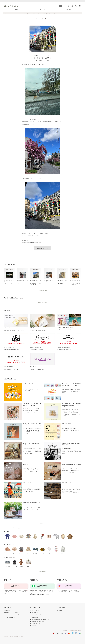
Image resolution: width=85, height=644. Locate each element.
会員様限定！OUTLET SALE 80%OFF (38, 369)
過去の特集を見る (42, 523)
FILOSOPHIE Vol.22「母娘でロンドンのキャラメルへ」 (22, 282)
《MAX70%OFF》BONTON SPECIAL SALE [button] (43, 1)
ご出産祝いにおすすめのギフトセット (38, 330)
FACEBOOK (59, 611)
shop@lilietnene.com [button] (9, 617)
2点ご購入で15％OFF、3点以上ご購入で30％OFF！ (67, 330)
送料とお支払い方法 (36, 615)
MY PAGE (72, 6)
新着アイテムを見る (42, 303)
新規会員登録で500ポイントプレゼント (16, 586)
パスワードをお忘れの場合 (37, 624)
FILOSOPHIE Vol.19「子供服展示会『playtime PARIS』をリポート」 (62, 282)
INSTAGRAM (60, 613)
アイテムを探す (68, 9)
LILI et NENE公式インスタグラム (69, 586)
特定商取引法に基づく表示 (37, 622)
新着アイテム (42, 9)
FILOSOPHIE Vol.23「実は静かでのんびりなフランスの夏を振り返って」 (9, 282)
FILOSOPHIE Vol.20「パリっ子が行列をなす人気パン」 (49, 282)
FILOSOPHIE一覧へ (43, 290)
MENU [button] (80, 6)
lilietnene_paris (72, 592)
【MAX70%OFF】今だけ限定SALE (37, 350)
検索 (61, 6)
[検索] (53, 6)
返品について (34, 617)
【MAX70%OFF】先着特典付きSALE (11, 350)
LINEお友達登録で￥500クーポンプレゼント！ (43, 586)
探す (68, 6)
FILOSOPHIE (9, 13)
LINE (58, 615)
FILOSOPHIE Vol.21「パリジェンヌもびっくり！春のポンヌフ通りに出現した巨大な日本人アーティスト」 (36, 283)
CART (76, 6)
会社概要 (33, 626)
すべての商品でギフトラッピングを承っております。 (15, 330)
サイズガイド (34, 613)
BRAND (17, 9)
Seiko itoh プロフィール (42, 248)
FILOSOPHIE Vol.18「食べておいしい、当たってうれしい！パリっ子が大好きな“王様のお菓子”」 (75, 283)
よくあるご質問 (34, 611)
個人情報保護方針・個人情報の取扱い (39, 619)
